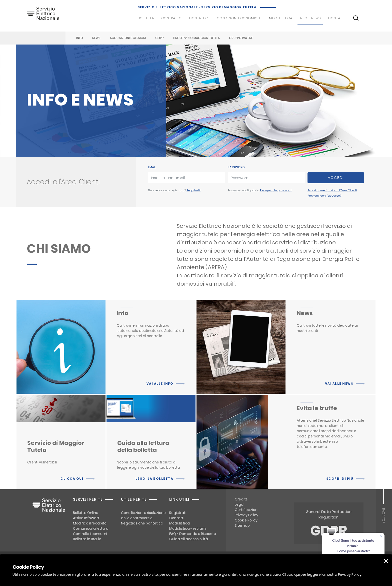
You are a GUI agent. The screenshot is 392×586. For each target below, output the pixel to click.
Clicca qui (291, 574)
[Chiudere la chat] (382, 536)
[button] (386, 561)
